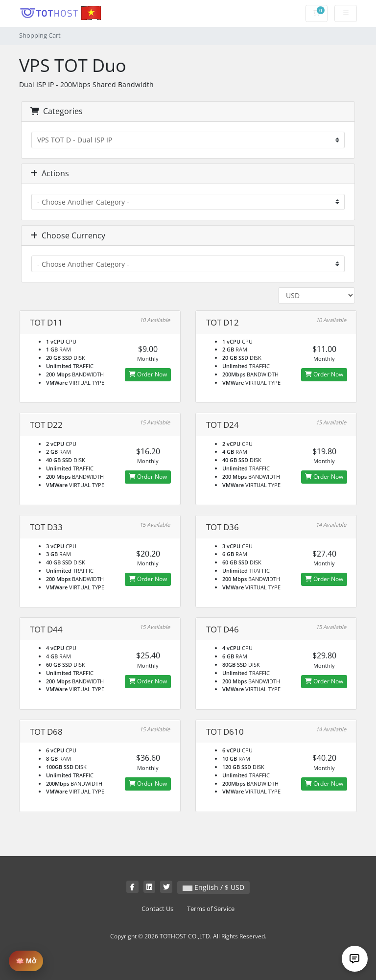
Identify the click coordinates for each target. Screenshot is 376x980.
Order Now (148, 374)
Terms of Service (211, 909)
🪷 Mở (26, 961)
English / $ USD (213, 887)
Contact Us (157, 909)
